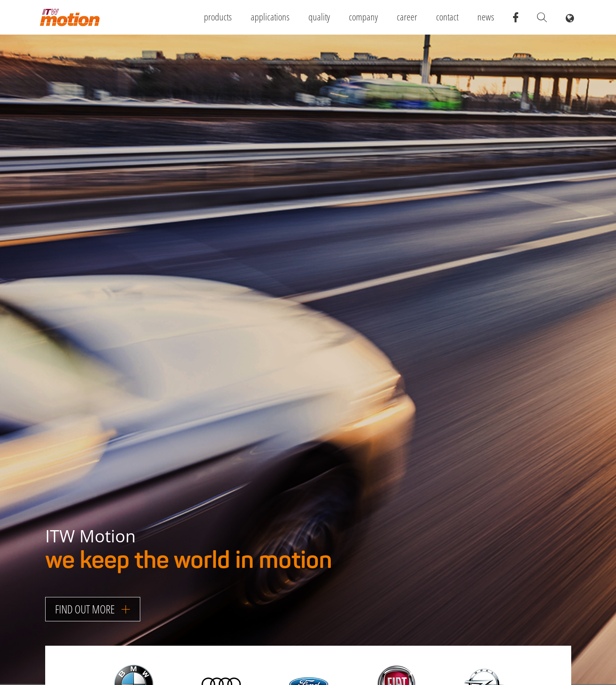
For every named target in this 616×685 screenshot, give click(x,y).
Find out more (93, 609)
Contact (447, 17)
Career (407, 17)
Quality (319, 17)
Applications (270, 17)
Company (363, 17)
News (486, 17)
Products (218, 17)
